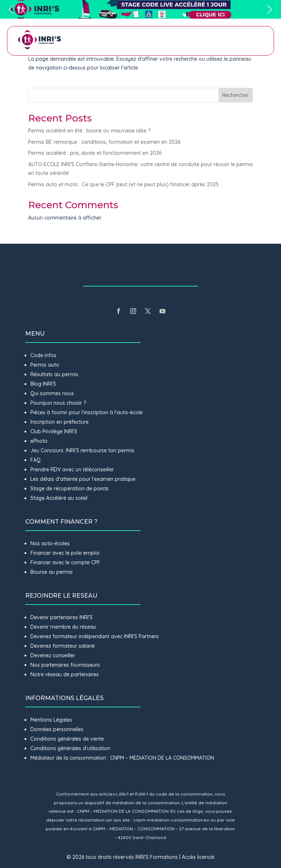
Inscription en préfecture (59, 422)
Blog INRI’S (43, 384)
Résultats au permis (54, 374)
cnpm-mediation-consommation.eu (171, 820)
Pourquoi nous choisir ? (59, 403)
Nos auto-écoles (50, 543)
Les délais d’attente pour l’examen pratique (83, 479)
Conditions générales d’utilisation (70, 748)
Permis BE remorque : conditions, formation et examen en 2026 (104, 142)
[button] (140, 9)
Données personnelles (57, 729)
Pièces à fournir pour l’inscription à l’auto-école (87, 412)
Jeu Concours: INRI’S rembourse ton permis (82, 450)
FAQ (35, 460)
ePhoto (39, 441)
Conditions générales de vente (67, 739)
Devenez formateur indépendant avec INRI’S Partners (95, 636)
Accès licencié (198, 857)
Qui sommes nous (52, 393)
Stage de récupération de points (70, 489)
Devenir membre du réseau (63, 627)
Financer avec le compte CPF (65, 562)
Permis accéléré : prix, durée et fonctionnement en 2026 (95, 153)
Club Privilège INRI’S (54, 431)
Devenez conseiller (53, 655)
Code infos (43, 355)
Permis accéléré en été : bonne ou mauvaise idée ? (89, 131)
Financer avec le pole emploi (65, 553)
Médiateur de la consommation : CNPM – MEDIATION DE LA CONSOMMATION (122, 758)
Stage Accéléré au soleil (59, 498)
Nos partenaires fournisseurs (65, 665)
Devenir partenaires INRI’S (61, 617)
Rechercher (235, 95)
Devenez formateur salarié (63, 646)
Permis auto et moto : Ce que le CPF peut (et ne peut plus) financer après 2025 (123, 184)
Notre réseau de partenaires (65, 674)
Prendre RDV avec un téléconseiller (72, 469)
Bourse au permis (52, 572)
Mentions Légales (51, 720)
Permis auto (45, 365)
